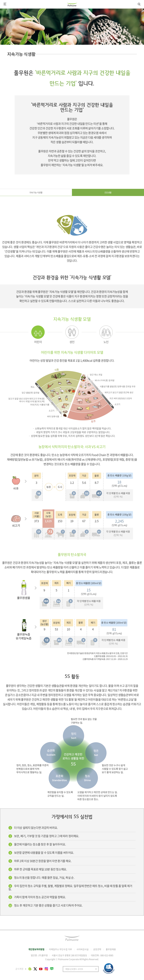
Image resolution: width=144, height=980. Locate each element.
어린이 (38, 342)
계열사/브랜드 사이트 (74, 969)
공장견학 (97, 949)
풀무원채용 (111, 949)
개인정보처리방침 (36, 949)
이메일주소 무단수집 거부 (60, 949)
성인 (72, 342)
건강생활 (108, 192)
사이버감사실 (83, 949)
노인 (106, 342)
